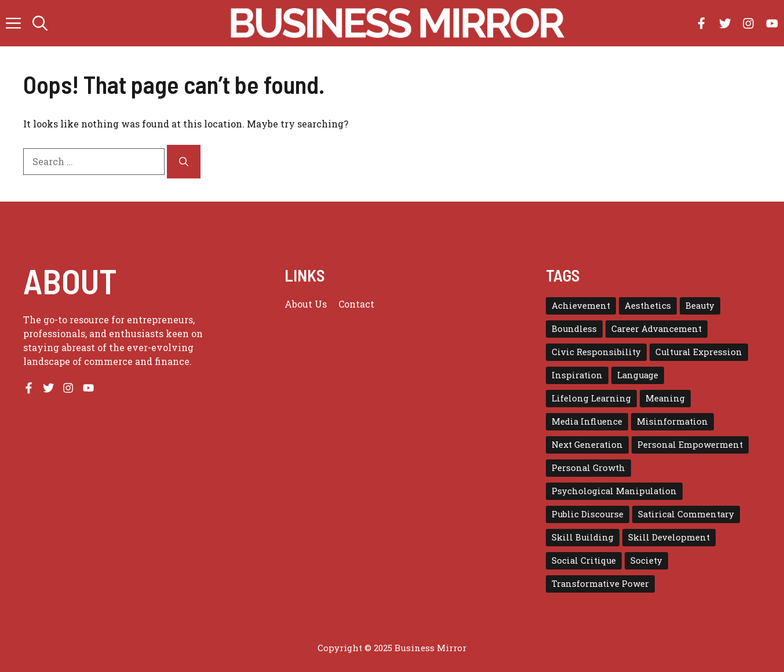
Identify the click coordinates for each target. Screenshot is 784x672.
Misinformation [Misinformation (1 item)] (672, 421)
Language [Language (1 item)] (638, 375)
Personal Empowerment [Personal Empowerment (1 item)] (690, 445)
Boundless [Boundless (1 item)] (574, 329)
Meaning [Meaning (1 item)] (665, 398)
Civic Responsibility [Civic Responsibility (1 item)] (596, 352)
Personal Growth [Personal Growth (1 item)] (588, 468)
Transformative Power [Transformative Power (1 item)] (600, 584)
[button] (40, 23)
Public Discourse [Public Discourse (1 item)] (588, 514)
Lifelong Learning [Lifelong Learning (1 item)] (591, 398)
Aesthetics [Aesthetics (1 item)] (648, 306)
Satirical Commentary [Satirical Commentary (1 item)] (686, 514)
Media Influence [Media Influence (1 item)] (587, 421)
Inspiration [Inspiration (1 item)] (577, 375)
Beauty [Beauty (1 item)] (700, 306)
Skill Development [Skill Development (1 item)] (669, 537)
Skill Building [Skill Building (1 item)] (583, 537)
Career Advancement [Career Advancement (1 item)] (657, 329)
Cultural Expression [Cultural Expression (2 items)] (699, 352)
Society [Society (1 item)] (646, 560)
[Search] (184, 162)
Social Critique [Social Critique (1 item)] (584, 560)
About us (306, 304)
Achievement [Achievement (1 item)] (581, 306)
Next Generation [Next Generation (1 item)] (587, 445)
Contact (356, 304)
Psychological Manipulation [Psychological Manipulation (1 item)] (614, 491)
